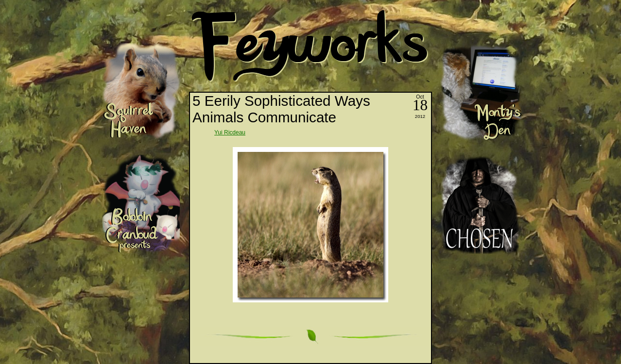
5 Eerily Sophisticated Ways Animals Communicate (281, 109)
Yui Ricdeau (230, 132)
